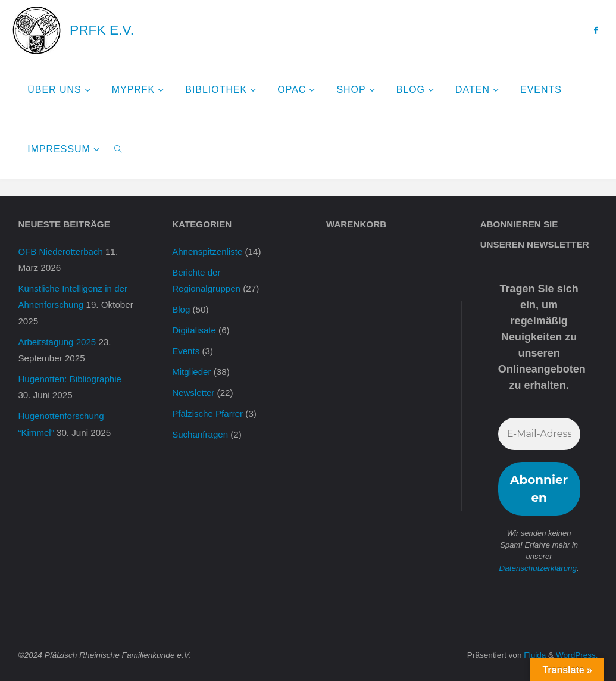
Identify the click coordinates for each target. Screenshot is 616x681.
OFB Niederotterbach (61, 252)
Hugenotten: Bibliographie (70, 379)
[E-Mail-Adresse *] (539, 434)
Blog (181, 309)
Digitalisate (194, 330)
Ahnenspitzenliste (207, 252)
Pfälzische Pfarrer (208, 413)
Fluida (534, 655)
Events (186, 351)
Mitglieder (192, 372)
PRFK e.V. (102, 30)
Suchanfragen (200, 434)
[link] (118, 149)
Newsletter (193, 393)
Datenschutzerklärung (538, 568)
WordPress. (576, 655)
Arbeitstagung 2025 (57, 342)
